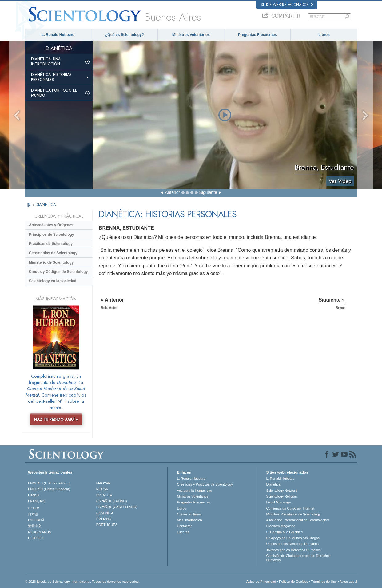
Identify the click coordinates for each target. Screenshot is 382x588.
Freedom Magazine (281, 526)
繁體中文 (35, 526)
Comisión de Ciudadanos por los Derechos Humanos (298, 558)
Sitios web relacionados (287, 5)
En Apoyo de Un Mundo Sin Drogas (293, 538)
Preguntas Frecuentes (257, 35)
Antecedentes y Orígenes (51, 225)
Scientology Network (281, 491)
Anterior (172, 192)
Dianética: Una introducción (46, 61)
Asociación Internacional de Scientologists (298, 520)
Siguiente (208, 192)
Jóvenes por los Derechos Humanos (293, 550)
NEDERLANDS (40, 532)
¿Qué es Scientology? (125, 35)
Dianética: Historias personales (51, 77)
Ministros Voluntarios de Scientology (293, 514)
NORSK (102, 489)
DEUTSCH (36, 538)
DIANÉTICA (46, 205)
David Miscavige (278, 502)
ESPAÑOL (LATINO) (112, 501)
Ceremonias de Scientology (53, 253)
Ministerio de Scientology (51, 262)
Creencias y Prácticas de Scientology (205, 484)
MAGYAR (103, 483)
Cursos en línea (189, 514)
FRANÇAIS (37, 501)
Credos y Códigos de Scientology (58, 272)
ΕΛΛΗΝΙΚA (105, 513)
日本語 (33, 514)
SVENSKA (104, 495)
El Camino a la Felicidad (284, 532)
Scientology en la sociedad (53, 281)
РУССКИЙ (36, 520)
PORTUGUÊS (107, 525)
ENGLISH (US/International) (49, 483)
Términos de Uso (324, 582)
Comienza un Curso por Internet (290, 508)
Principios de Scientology (52, 235)
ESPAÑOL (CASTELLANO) (117, 507)
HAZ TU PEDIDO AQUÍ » (56, 419)
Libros (324, 35)
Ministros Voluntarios (191, 35)
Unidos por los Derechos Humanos (292, 544)
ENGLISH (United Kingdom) (49, 489)
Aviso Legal (348, 582)
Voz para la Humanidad (194, 491)
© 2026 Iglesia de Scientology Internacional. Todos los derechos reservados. (82, 582)
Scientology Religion (281, 496)
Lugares (183, 532)
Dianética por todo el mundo (54, 93)
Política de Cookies (293, 582)
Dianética (273, 484)
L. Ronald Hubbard (58, 35)
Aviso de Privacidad (261, 582)
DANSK (34, 495)
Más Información (189, 520)
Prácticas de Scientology (51, 244)
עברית (34, 507)
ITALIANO (104, 519)
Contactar (184, 526)
